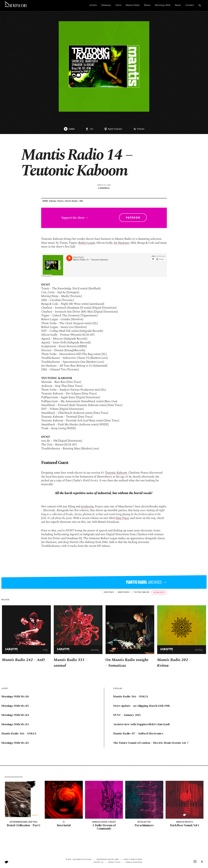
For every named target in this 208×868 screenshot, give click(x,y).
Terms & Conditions (134, 862)
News (178, 5)
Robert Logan (87, 243)
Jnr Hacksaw (121, 243)
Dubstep (53, 201)
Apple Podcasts (113, 129)
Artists (93, 5)
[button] (200, 6)
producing (87, 507)
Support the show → (104, 218)
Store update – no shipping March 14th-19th (142, 706)
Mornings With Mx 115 (15, 706)
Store (118, 5)
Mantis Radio (133, 5)
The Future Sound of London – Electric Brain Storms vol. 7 (151, 743)
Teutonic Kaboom (116, 473)
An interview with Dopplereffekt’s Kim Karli (142, 724)
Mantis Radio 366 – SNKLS (19, 733)
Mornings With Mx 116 (15, 696)
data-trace (109, 592)
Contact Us (98, 862)
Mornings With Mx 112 (15, 743)
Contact (190, 5)
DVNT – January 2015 (127, 715)
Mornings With (163, 5)
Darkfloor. (105, 188)
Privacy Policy (114, 862)
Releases (106, 5)
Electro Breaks (72, 201)
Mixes (147, 5)
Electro (61, 201)
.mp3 (89, 129)
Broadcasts (159, 592)
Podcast (139, 129)
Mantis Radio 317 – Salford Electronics (139, 733)
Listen (69, 129)
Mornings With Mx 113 (15, 724)
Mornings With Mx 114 (15, 715)
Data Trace (122, 518)
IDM (81, 201)
